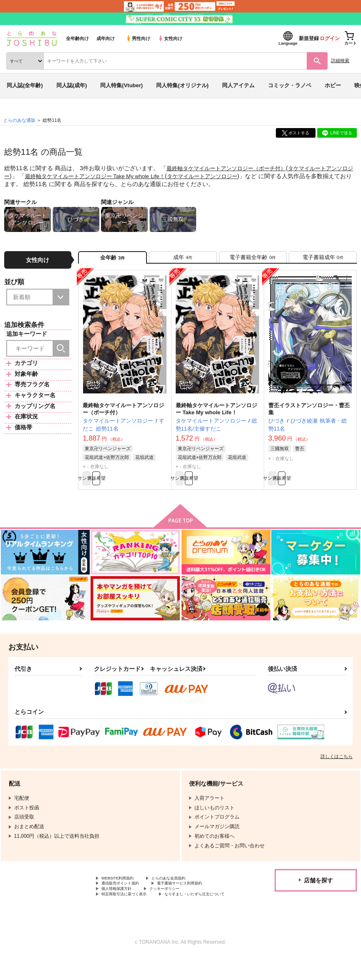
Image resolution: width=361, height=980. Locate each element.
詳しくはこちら (337, 766)
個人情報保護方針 (121, 902)
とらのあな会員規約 (184, 888)
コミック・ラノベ (290, 85)
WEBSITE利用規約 (123, 888)
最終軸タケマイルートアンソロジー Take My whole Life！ (112, 176)
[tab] (183, 260)
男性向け (138, 38)
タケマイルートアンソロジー (227, 176)
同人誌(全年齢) (25, 85)
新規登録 (309, 38)
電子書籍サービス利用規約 (199, 895)
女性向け (170, 38)
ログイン (330, 38)
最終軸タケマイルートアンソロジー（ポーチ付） (231, 168)
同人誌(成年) (72, 85)
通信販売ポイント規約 (126, 895)
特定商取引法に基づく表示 (131, 909)
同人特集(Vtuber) (121, 85)
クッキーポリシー (179, 902)
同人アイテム (238, 85)
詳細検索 (340, 60)
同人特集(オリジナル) (182, 85)
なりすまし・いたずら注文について (141, 916)
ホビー (333, 85)
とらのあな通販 (19, 120)
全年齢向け (77, 38)
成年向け (106, 38)
